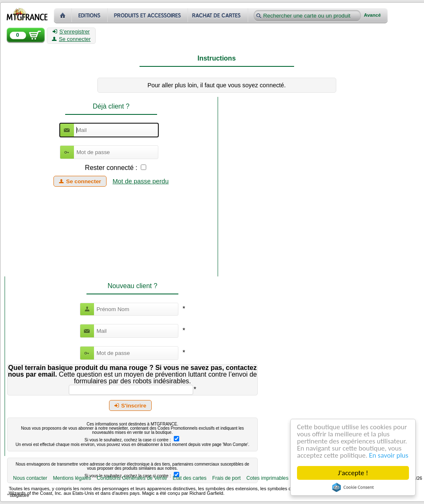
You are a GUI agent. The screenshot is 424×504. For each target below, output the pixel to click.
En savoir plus (388, 455)
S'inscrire (130, 406)
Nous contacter (30, 478)
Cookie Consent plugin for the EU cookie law (353, 487)
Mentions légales (72, 478)
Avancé (372, 15)
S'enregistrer (71, 32)
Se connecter (71, 39)
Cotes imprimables (268, 478)
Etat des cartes (189, 478)
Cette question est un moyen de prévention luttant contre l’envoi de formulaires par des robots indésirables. (132, 374)
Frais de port (226, 478)
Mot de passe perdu (140, 181)
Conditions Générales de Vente (132, 478)
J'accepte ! (353, 473)
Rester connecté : (111, 168)
